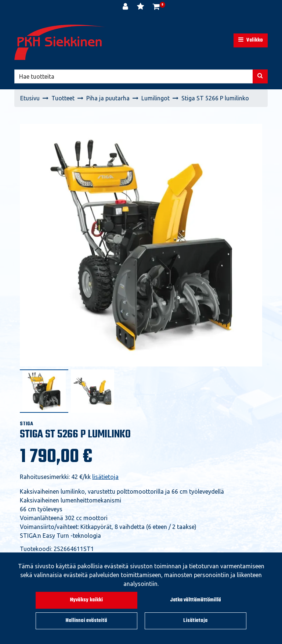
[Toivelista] (141, 7)
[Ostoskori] (156, 7)
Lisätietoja (195, 621)
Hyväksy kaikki (86, 600)
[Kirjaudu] (126, 7)
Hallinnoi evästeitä (86, 621)
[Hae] (134, 76)
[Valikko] (251, 40)
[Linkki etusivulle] (60, 42)
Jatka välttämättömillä (196, 600)
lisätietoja (105, 477)
